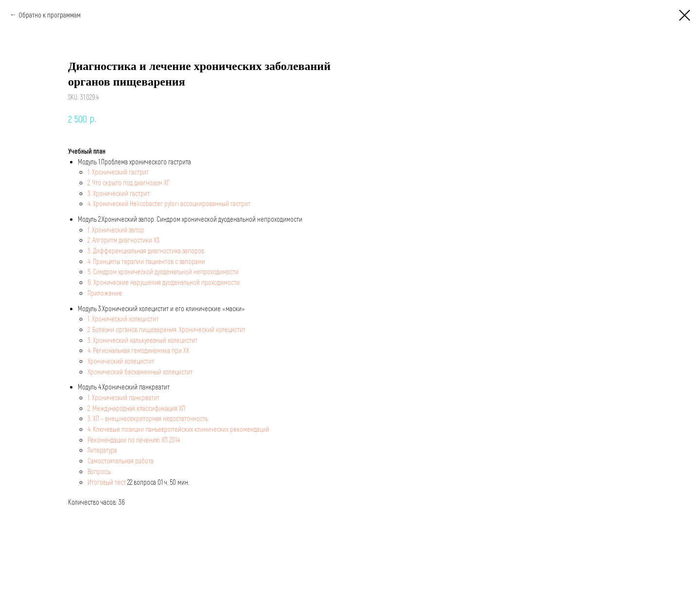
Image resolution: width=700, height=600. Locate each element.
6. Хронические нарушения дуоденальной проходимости (164, 282)
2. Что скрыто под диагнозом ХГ (129, 183)
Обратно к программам (50, 15)
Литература (102, 450)
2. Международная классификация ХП (136, 408)
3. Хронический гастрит (119, 193)
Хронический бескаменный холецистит (140, 372)
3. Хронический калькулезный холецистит (142, 340)
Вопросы (99, 471)
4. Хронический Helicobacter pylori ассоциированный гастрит (169, 203)
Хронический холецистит (121, 361)
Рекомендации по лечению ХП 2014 (134, 440)
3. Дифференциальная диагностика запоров (146, 251)
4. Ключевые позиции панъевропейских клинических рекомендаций (178, 429)
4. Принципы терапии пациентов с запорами (146, 261)
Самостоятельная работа (121, 461)
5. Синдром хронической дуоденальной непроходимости (163, 272)
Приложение (105, 293)
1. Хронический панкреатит (123, 397)
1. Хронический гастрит (118, 172)
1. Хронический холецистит (123, 319)
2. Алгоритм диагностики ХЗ (124, 240)
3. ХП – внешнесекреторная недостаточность (148, 418)
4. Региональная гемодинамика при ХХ (138, 350)
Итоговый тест (107, 482)
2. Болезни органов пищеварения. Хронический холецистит (166, 329)
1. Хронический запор (116, 230)
